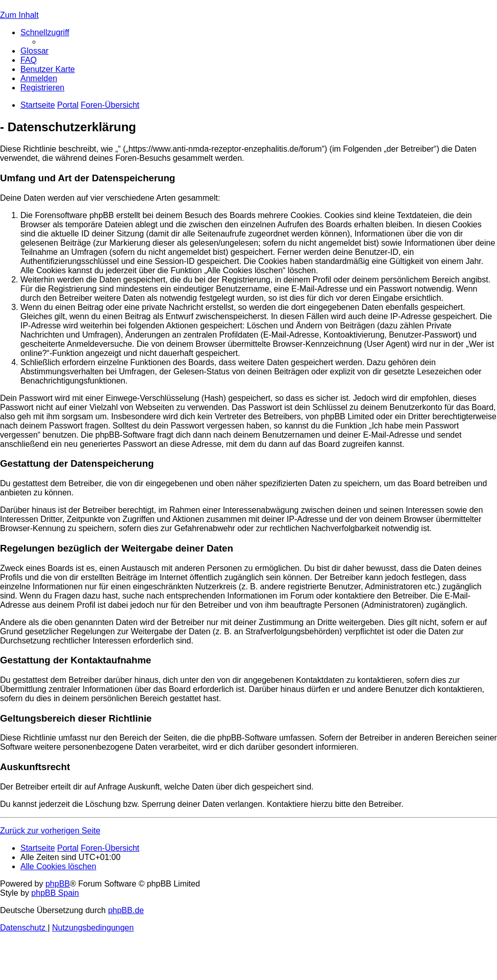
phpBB (58, 884)
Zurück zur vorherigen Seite (50, 831)
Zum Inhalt (19, 15)
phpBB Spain (55, 893)
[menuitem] (34, 51)
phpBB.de (126, 910)
